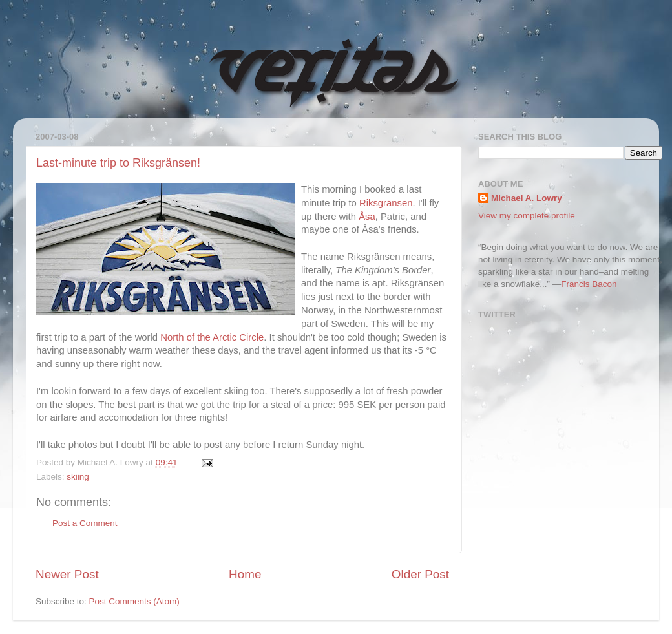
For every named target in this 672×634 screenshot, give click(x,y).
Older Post (420, 574)
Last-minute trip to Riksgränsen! (118, 163)
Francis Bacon (589, 284)
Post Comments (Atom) (134, 601)
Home (245, 574)
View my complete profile (527, 216)
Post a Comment (85, 523)
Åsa (367, 217)
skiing (78, 477)
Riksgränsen (386, 203)
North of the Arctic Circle (212, 337)
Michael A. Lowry (527, 198)
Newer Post (67, 574)
